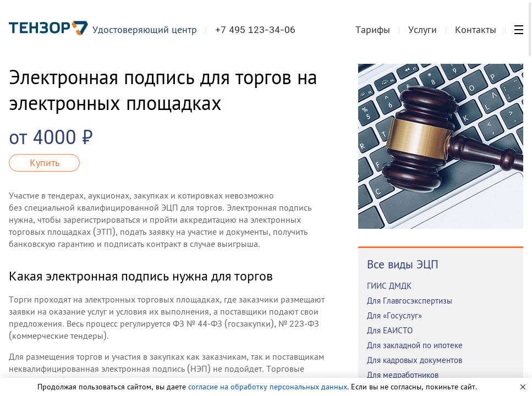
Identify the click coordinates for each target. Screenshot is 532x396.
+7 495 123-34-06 (255, 30)
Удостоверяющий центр (145, 30)
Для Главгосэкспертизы (410, 301)
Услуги (423, 29)
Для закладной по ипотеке (415, 345)
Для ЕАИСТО (390, 330)
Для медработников (403, 375)
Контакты (476, 29)
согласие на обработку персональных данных (268, 387)
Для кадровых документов (415, 360)
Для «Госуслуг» (394, 315)
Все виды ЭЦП (403, 264)
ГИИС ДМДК (389, 286)
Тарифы (373, 29)
